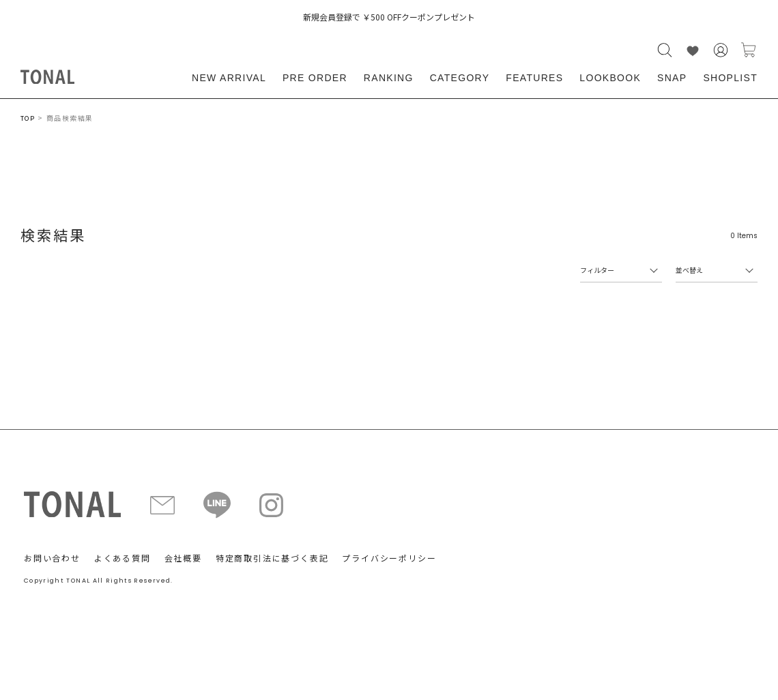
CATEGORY (460, 78)
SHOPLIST (730, 78)
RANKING (389, 78)
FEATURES (534, 78)
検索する (665, 50)
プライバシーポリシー (389, 558)
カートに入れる (749, 50)
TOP (28, 118)
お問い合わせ (52, 558)
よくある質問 (123, 558)
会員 (721, 50)
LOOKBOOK (610, 78)
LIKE (693, 50)
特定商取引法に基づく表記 (272, 558)
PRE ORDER (315, 78)
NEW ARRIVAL (229, 78)
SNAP (672, 78)
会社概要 (183, 558)
